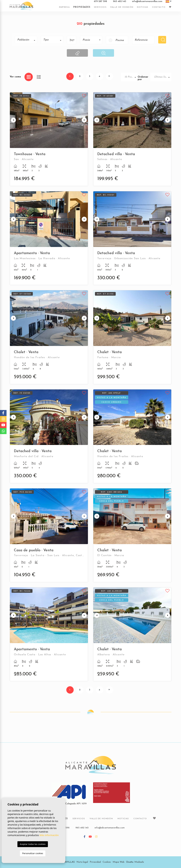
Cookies (107, 862)
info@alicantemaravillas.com (147, 2)
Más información (49, 835)
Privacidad (95, 862)
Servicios (100, 7)
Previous (13, 120)
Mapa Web (119, 862)
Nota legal (82, 862)
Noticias (143, 7)
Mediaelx (139, 862)
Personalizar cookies (33, 853)
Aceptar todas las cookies (33, 844)
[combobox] (26, 40)
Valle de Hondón (122, 7)
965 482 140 (120, 2)
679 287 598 (100, 2)
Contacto (159, 7)
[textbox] (27, 40)
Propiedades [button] (82, 7)
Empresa (64, 7)
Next (85, 120)
